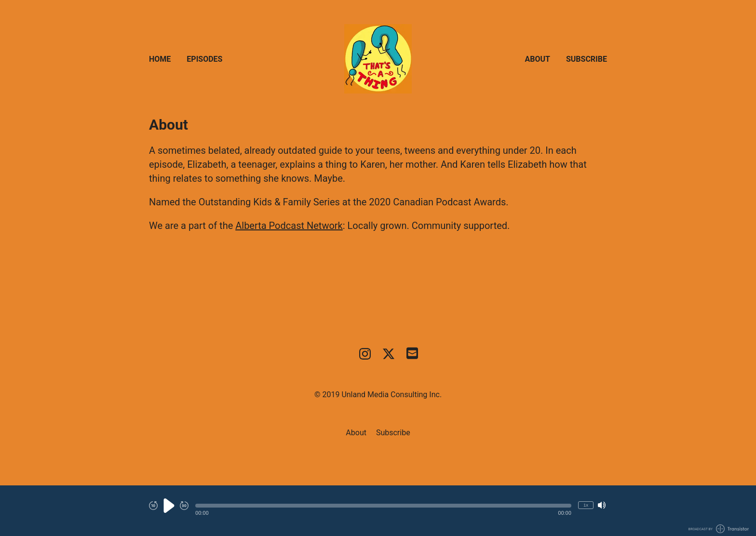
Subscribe (587, 59)
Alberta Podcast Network (289, 226)
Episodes (204, 59)
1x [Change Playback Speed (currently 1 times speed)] (586, 505)
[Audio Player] (378, 511)
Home (160, 59)
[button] (383, 506)
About (538, 59)
